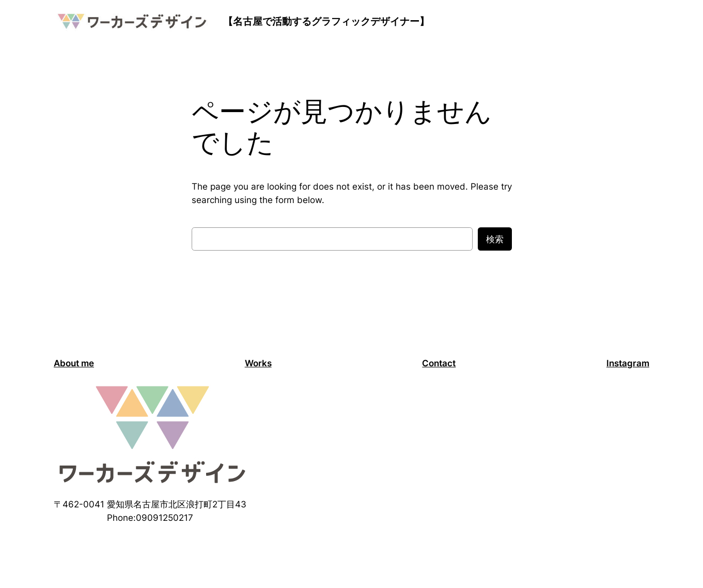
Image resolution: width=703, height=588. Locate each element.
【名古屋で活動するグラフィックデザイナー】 (326, 21)
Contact (439, 363)
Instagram (628, 363)
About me (74, 363)
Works (258, 363)
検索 (495, 239)
